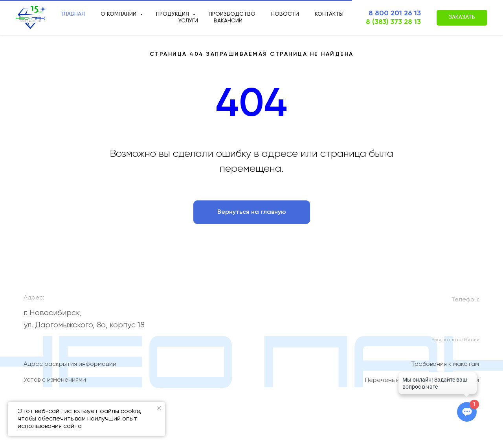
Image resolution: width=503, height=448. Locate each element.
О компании (119, 14)
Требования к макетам (445, 368)
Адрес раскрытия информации (70, 368)
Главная (73, 14)
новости (285, 14)
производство (232, 14)
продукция (173, 14)
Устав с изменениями (55, 384)
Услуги (188, 21)
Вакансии (228, 21)
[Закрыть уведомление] (159, 408)
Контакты (329, 14)
